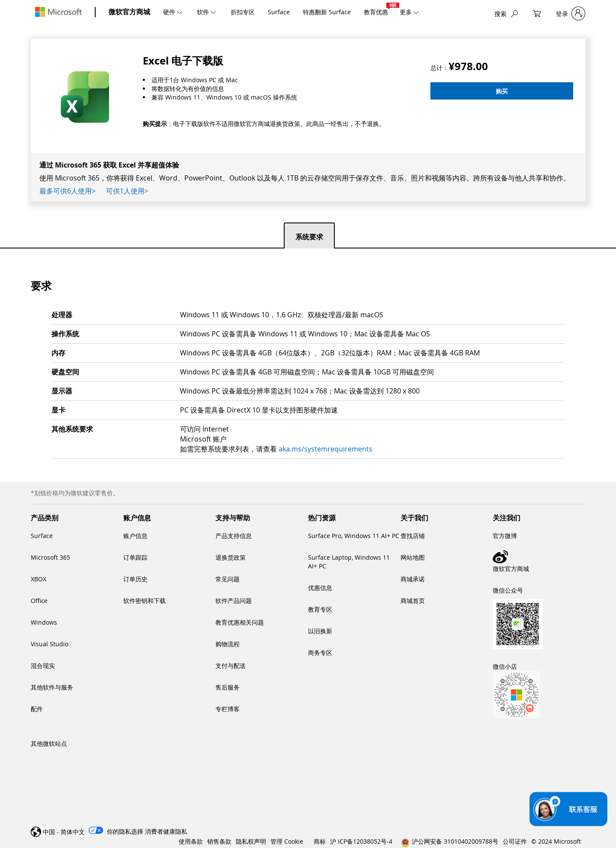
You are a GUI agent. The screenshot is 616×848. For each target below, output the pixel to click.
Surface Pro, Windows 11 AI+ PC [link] (354, 536)
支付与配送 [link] (231, 666)
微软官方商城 (129, 12)
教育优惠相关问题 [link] (240, 622)
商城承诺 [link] (413, 579)
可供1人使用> (127, 191)
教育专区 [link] (320, 609)
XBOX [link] (38, 579)
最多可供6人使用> (67, 191)
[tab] (309, 235)
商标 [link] (320, 841)
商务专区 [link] (320, 653)
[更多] (415, 12)
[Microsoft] (58, 12)
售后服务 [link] (228, 687)
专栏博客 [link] (228, 709)
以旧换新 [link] (320, 631)
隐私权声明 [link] (251, 841)
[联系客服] (568, 809)
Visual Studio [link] (50, 644)
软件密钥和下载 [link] (144, 601)
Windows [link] (44, 622)
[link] (539, 557)
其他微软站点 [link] (49, 743)
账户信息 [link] (135, 536)
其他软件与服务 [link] (52, 687)
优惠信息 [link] (320, 588)
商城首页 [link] (413, 601)
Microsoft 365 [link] (50, 557)
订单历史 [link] (135, 579)
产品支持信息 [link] (234, 536)
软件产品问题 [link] (234, 601)
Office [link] (39, 601)
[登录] (571, 14)
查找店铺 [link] (413, 536)
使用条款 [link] (191, 841)
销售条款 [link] (219, 841)
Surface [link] (42, 536)
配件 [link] (37, 709)
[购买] (502, 91)
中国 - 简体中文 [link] (64, 832)
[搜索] (506, 14)
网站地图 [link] (413, 557)
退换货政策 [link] (231, 557)
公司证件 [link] (515, 841)
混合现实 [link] (43, 666)
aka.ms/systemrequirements (326, 449)
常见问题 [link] (228, 579)
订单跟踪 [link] (135, 557)
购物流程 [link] (228, 644)
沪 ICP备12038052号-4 (361, 841)
